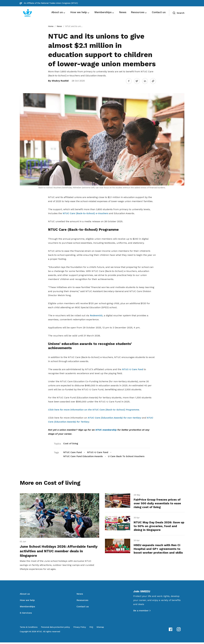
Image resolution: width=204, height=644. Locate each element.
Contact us (83, 608)
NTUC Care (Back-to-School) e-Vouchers (85, 213)
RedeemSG (96, 315)
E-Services (26, 614)
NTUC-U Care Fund (133, 369)
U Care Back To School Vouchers (126, 456)
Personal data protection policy (55, 629)
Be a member (141, 612)
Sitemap (100, 629)
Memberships (27, 608)
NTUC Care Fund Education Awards (83, 456)
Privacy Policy (80, 629)
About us (25, 595)
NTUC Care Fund (72, 452)
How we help (27, 602)
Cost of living (71, 443)
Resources (82, 602)
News (59, 26)
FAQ (91, 629)
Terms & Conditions (29, 629)
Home (51, 26)
